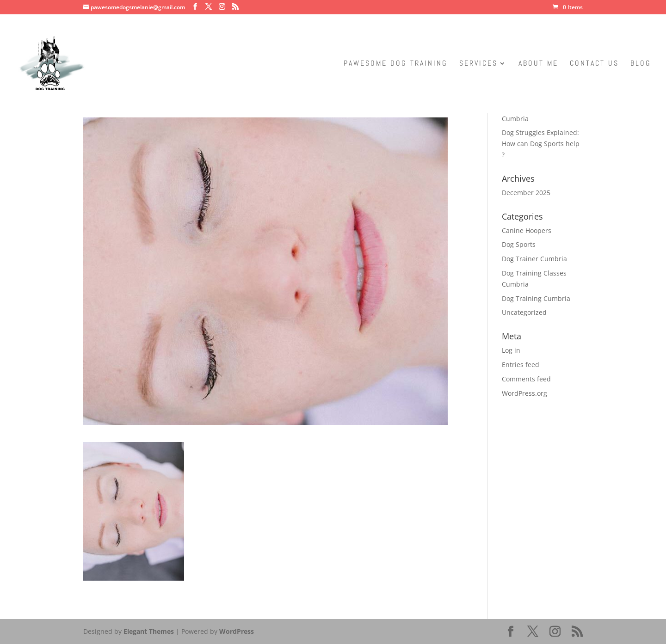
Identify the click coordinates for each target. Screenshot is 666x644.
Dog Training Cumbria (536, 298)
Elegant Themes (149, 631)
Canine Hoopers (527, 230)
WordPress (237, 631)
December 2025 (526, 193)
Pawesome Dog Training (396, 64)
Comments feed (526, 379)
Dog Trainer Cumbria (534, 259)
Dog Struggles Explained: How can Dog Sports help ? (541, 144)
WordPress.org (524, 393)
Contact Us (594, 64)
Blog (641, 64)
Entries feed (521, 365)
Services (478, 64)
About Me (538, 64)
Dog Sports (519, 244)
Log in (511, 350)
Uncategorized (524, 312)
